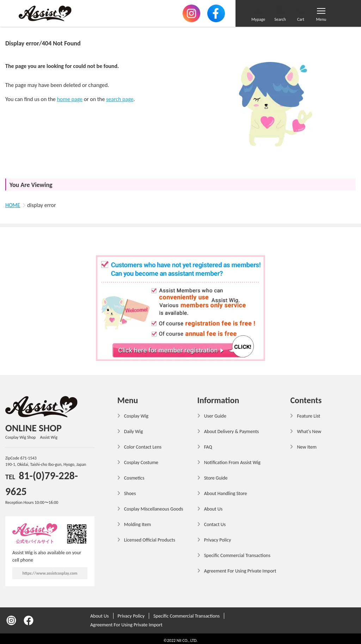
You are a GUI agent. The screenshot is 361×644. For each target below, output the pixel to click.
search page (120, 99)
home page (70, 99)
